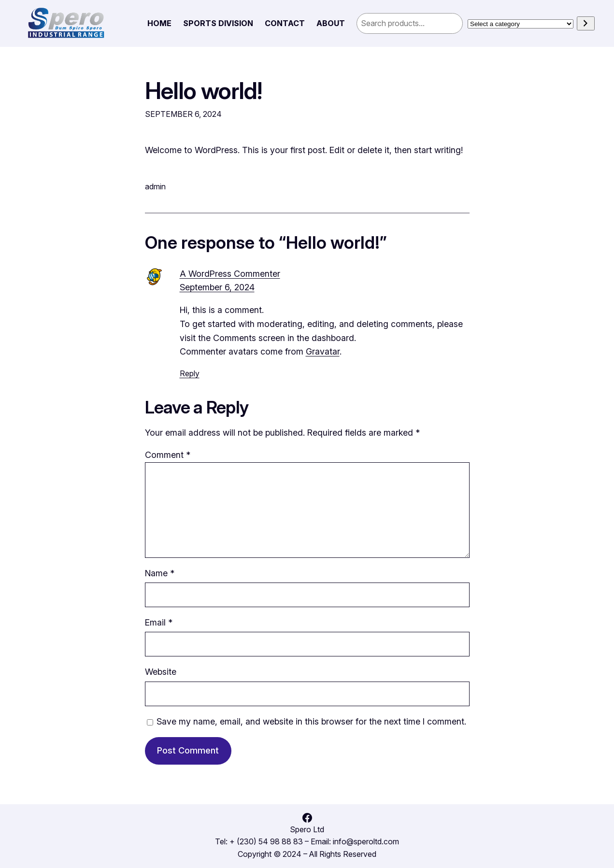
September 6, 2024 (217, 287)
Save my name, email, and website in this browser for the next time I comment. (311, 721)
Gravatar (323, 351)
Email (159, 622)
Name (160, 573)
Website (161, 672)
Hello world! (204, 91)
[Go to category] (586, 23)
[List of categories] (521, 24)
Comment (168, 455)
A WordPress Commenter (230, 274)
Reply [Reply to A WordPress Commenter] (190, 373)
